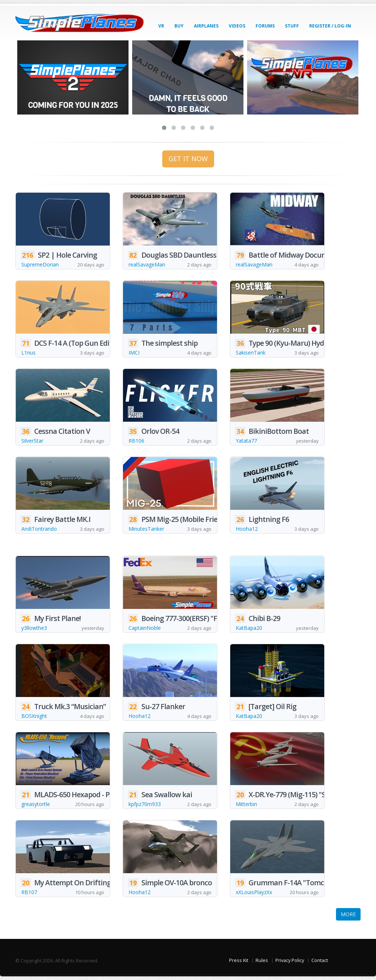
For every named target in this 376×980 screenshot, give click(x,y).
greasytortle (36, 804)
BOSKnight (34, 716)
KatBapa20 (249, 628)
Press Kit (239, 960)
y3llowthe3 (34, 628)
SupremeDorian (40, 264)
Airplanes (206, 26)
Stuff (292, 26)
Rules (262, 960)
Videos (237, 26)
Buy (179, 26)
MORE (348, 914)
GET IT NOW (188, 159)
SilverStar (32, 441)
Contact (320, 960)
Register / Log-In (330, 26)
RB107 (29, 892)
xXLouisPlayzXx (254, 892)
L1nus (28, 353)
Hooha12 (247, 529)
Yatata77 (246, 441)
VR (161, 26)
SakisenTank (251, 353)
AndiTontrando (39, 529)
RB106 (136, 441)
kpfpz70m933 (145, 804)
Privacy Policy (290, 960)
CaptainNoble (145, 628)
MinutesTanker (146, 529)
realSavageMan (147, 264)
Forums (265, 26)
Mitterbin (246, 804)
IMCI (134, 353)
